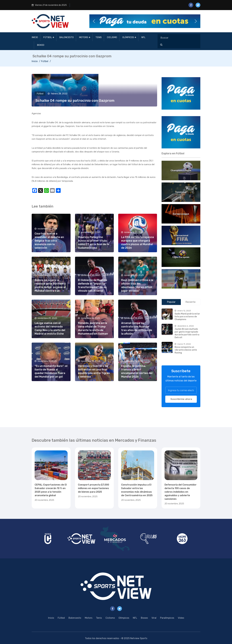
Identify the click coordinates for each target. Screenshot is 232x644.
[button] (145, 21)
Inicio (35, 37)
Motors (84, 37)
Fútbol (48, 37)
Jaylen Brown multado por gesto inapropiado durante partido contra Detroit (187, 333)
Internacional (181, 236)
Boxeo (41, 45)
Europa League (181, 214)
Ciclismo (112, 37)
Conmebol (181, 192)
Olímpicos (128, 37)
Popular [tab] (171, 302)
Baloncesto (67, 37)
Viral (154, 618)
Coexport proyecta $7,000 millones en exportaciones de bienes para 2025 (94, 488)
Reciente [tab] (190, 302)
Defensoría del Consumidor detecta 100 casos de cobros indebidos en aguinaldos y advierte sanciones (181, 492)
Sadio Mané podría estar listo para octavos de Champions (187, 317)
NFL (143, 37)
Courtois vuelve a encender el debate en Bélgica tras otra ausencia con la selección (49, 241)
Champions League (181, 170)
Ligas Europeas (181, 257)
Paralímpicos (167, 618)
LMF (181, 279)
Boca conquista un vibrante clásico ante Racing (186, 350)
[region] (181, 93)
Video (181, 618)
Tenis (99, 37)
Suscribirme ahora (181, 399)
